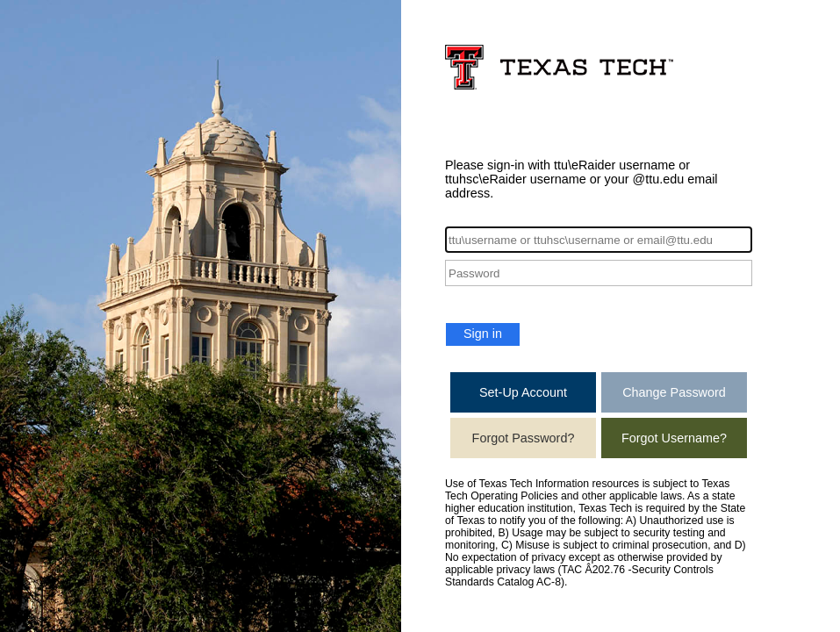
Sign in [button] (483, 334)
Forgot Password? (524, 438)
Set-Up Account (523, 392)
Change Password (674, 392)
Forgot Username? (674, 438)
